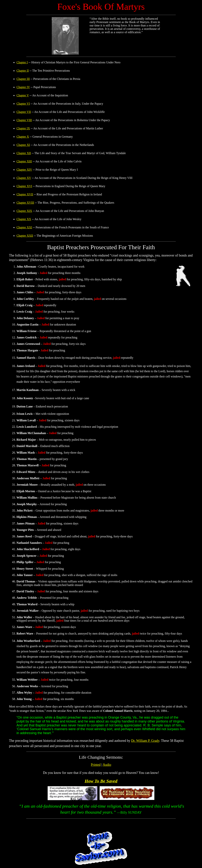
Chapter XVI (24, 186)
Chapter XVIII (25, 203)
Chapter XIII (24, 161)
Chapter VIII (24, 120)
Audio (107, 765)
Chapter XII (24, 153)
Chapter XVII (25, 194)
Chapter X (23, 137)
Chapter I (22, 62)
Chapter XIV (24, 170)
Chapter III (23, 79)
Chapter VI (23, 104)
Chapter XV (24, 178)
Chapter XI (23, 145)
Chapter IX (23, 128)
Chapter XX (24, 219)
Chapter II (23, 71)
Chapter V (23, 95)
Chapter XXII (25, 236)
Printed (96, 765)
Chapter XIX (24, 211)
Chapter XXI (24, 227)
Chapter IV (23, 87)
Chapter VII (24, 112)
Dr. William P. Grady (145, 741)
